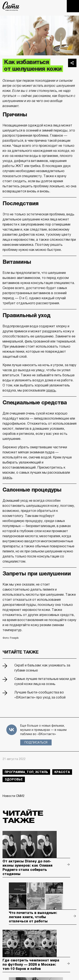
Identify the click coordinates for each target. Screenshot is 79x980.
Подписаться (36, 742)
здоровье (14, 779)
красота (62, 772)
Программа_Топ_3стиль (26, 772)
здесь (51, 390)
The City (11, 6)
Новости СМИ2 (13, 796)
